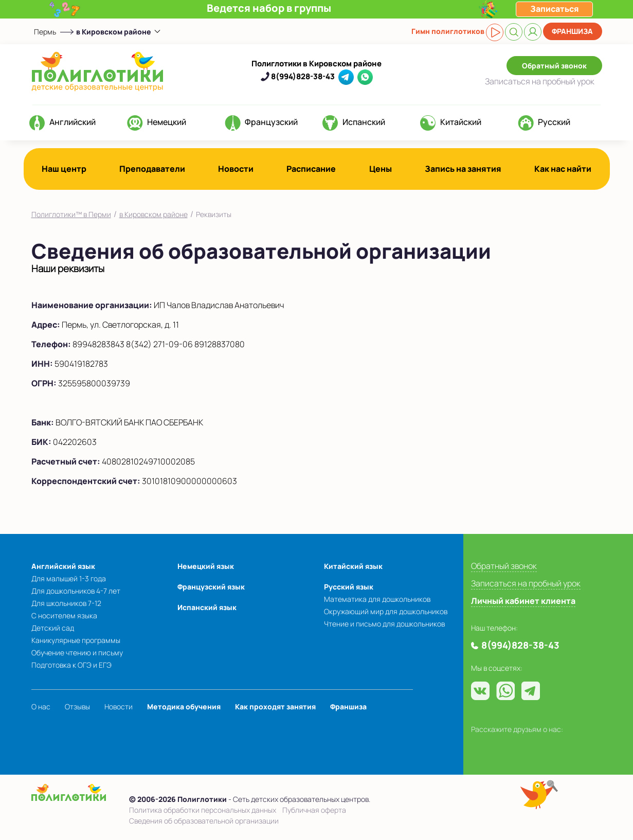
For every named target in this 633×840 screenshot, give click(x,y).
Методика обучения (184, 707)
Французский (271, 122)
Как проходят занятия (275, 707)
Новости (236, 169)
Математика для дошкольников (377, 599)
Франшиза (572, 31)
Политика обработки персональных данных (203, 810)
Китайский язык (353, 566)
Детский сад (53, 628)
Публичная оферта (314, 810)
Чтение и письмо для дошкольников (384, 624)
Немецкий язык (206, 566)
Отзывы (77, 707)
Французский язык (211, 587)
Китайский (461, 122)
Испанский (364, 122)
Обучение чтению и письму (77, 653)
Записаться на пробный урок (526, 583)
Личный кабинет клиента (523, 601)
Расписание (311, 169)
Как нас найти (563, 169)
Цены (381, 169)
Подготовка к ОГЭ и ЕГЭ (71, 665)
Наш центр (64, 169)
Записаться (540, 81)
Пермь (45, 32)
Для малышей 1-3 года (69, 578)
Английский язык (63, 566)
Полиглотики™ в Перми (71, 214)
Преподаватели (152, 169)
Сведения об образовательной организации (204, 821)
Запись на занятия (463, 169)
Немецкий (167, 122)
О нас (41, 707)
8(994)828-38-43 (303, 76)
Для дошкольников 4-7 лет (76, 591)
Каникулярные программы (76, 640)
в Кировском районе (153, 214)
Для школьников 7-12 (66, 603)
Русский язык (349, 587)
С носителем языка (64, 615)
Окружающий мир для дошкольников (386, 611)
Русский (554, 122)
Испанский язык (207, 607)
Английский (73, 122)
